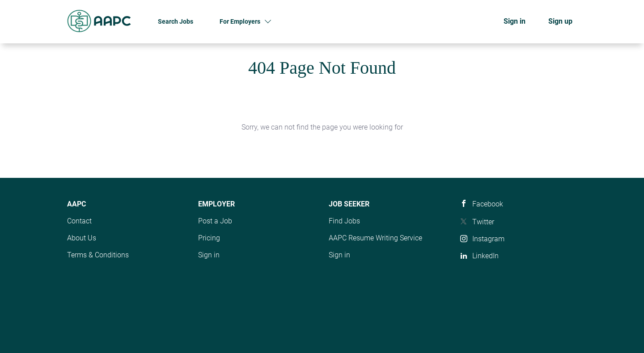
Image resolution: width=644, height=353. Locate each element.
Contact (79, 221)
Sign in (515, 21)
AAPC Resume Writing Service (375, 238)
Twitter (483, 222)
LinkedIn (485, 256)
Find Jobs (344, 221)
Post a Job (215, 221)
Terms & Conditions (98, 255)
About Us (82, 238)
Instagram (488, 239)
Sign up (560, 21)
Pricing (209, 238)
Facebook (488, 204)
